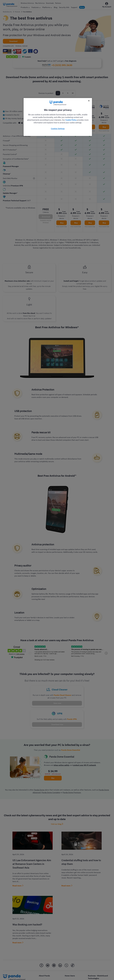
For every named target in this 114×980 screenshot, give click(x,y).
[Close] (89, 101)
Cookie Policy (71, 120)
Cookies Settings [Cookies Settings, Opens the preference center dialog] (58, 129)
